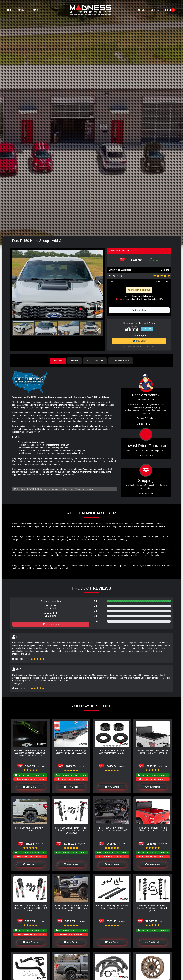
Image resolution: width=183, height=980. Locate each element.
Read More (146, 455)
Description (58, 360)
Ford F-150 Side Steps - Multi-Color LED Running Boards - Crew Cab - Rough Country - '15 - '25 (30, 752)
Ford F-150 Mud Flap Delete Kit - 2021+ (30, 829)
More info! (165, 270)
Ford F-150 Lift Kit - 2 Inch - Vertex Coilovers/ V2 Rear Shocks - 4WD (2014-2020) (71, 830)
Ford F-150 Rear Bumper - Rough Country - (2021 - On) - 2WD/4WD (71, 751)
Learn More (147, 329)
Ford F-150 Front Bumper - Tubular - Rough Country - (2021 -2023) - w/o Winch (71, 908)
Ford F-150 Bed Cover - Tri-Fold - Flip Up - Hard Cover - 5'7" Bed (153, 751)
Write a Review (51, 624)
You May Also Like (96, 360)
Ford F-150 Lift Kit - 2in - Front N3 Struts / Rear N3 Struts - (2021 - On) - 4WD (30, 908)
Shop (10, 10)
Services (24, 10)
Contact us (120, 299)
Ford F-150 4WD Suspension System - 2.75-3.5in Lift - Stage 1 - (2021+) (153, 908)
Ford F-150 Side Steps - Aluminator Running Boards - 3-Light (112, 906)
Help (143, 10)
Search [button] (155, 10)
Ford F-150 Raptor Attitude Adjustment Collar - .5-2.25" (112, 751)
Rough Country (163, 281)
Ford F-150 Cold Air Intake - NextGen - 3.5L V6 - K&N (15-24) (112, 829)
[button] (99, 284)
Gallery (38, 10)
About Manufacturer (121, 360)
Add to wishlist (139, 310)
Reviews (75, 360)
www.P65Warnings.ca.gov (81, 489)
